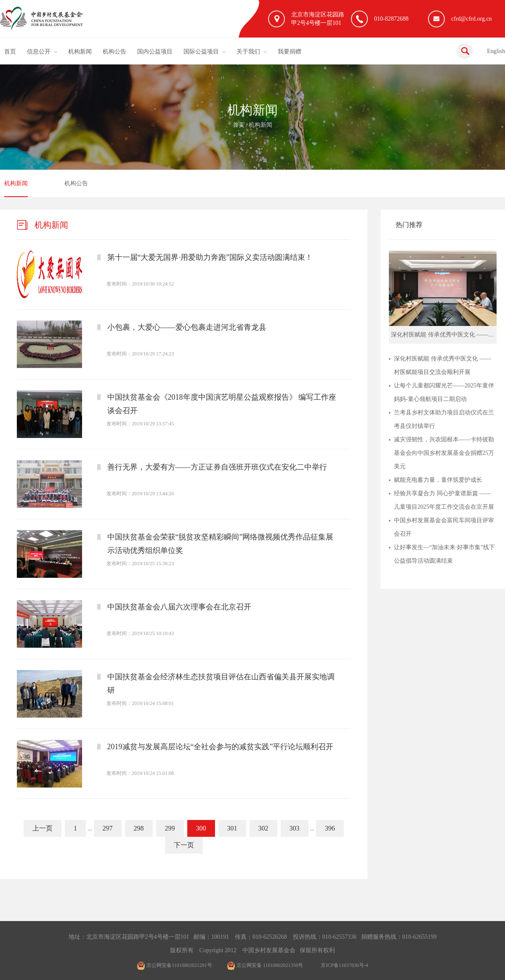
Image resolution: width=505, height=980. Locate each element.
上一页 (43, 828)
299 (170, 828)
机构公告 (114, 52)
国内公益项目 (155, 52)
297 (108, 828)
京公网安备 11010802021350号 (265, 965)
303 (295, 828)
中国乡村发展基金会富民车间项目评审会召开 (444, 527)
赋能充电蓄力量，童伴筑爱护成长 (438, 480)
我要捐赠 (290, 52)
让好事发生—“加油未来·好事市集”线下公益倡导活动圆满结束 (444, 554)
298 (139, 828)
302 (263, 828)
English (496, 51)
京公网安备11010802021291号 (174, 965)
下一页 (184, 845)
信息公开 (39, 52)
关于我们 (248, 52)
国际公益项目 (201, 52)
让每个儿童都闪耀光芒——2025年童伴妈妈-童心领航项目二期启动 (444, 392)
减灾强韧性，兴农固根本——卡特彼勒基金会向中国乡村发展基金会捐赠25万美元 (444, 453)
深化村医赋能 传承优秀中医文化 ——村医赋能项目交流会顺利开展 (443, 365)
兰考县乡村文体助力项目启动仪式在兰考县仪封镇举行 (444, 419)
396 (330, 828)
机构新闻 (80, 52)
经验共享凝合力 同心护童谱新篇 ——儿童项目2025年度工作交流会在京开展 (444, 500)
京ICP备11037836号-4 (344, 965)
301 (232, 828)
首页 (10, 52)
